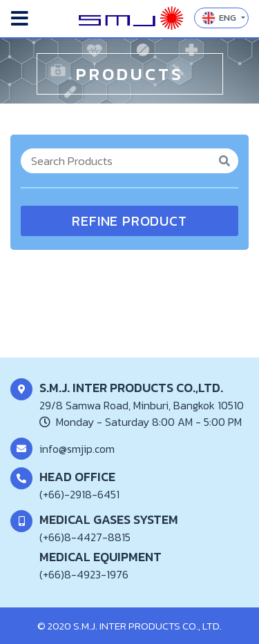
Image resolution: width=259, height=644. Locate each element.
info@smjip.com (77, 449)
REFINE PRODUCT (129, 221)
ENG (220, 18)
